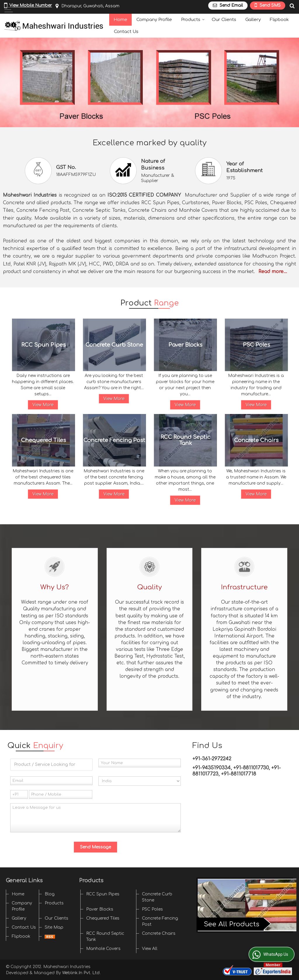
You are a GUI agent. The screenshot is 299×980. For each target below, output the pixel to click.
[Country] (140, 781)
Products (193, 20)
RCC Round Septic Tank (185, 440)
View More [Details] (43, 405)
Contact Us (126, 32)
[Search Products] (291, 6)
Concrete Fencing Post (114, 440)
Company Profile (154, 20)
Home (120, 20)
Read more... (273, 272)
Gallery (253, 20)
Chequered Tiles (44, 440)
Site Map (54, 927)
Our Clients (224, 20)
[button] (31, 5)
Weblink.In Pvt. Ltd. (81, 973)
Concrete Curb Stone (114, 345)
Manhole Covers (103, 949)
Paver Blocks (185, 345)
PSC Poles (257, 345)
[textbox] (51, 765)
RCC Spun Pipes (44, 345)
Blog (50, 894)
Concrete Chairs (256, 440)
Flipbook (279, 20)
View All (150, 949)
